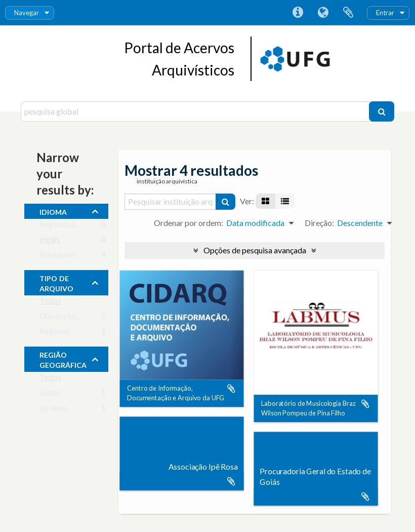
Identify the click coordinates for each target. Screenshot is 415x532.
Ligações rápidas (298, 13)
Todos (50, 303)
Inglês (50, 241)
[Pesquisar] (382, 111)
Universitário (62, 318)
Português (57, 257)
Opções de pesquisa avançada (255, 250)
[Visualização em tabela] (285, 201)
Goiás (50, 394)
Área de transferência (348, 13)
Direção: (319, 223)
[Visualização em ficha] (265, 201)
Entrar (385, 13)
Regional (55, 333)
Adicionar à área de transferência (231, 389)
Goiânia (53, 410)
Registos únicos (67, 226)
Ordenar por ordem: (189, 223)
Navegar (27, 13)
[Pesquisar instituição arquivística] (171, 202)
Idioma (323, 13)
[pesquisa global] (196, 111)
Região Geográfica (63, 359)
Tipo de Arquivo (56, 282)
